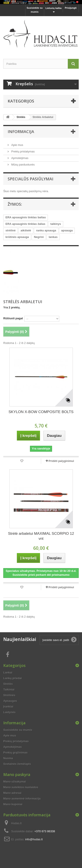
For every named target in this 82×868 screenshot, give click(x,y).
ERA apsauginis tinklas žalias (25, 224)
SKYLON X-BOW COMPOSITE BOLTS (41, 412)
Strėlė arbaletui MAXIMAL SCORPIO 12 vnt (41, 536)
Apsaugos (10, 701)
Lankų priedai (13, 678)
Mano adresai (12, 793)
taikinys (56, 224)
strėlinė (10, 230)
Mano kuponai (13, 804)
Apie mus (17, 145)
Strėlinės (9, 695)
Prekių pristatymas (23, 151)
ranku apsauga (46, 230)
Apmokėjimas (19, 158)
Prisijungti (71, 8)
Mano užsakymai (15, 782)
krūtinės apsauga (17, 237)
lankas (53, 237)
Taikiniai (9, 689)
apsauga (67, 230)
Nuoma (8, 758)
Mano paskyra (17, 774)
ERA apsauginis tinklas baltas (26, 217)
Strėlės (21, 117)
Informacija (21, 132)
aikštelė (26, 230)
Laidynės (9, 712)
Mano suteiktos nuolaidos (21, 787)
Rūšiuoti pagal (13, 318)
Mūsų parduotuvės (23, 165)
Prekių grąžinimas (15, 753)
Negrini (39, 237)
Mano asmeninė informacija (22, 799)
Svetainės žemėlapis (17, 764)
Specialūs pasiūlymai (31, 179)
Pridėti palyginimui (61, 461)
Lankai (8, 672)
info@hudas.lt (34, 839)
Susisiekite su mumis (35, 10)
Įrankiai (8, 707)
